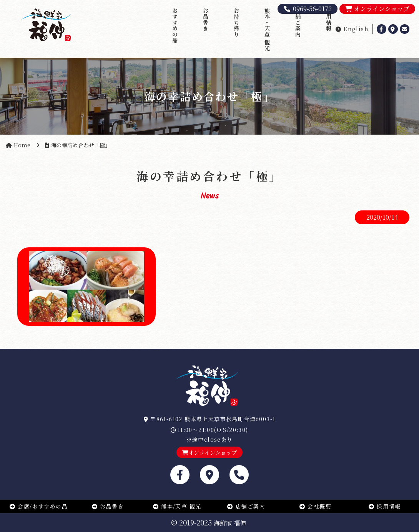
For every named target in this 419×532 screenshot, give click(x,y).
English (352, 29)
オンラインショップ (377, 9)
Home (22, 145)
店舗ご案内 (298, 23)
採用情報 (329, 20)
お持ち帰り (236, 23)
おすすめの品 (175, 25)
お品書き (206, 20)
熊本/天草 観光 (177, 506)
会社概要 (315, 506)
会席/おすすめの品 (38, 506)
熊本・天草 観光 (267, 29)
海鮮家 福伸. (231, 523)
